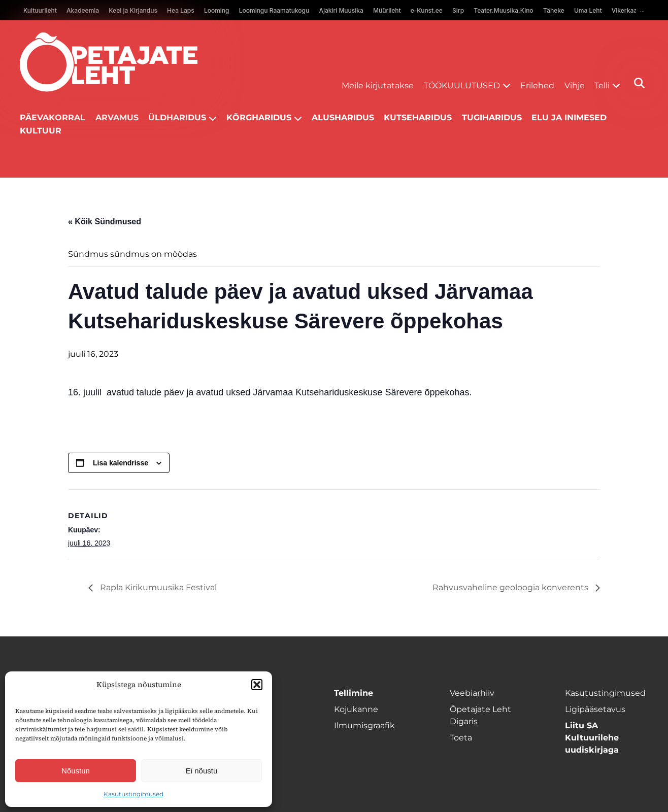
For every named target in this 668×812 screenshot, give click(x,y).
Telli (602, 86)
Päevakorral (53, 117)
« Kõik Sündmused (105, 222)
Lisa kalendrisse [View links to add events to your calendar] (121, 463)
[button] (257, 685)
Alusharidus (343, 117)
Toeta (461, 738)
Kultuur (41, 131)
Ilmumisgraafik (364, 725)
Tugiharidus (492, 117)
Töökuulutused (462, 86)
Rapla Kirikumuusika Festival (157, 587)
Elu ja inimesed (569, 117)
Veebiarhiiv (472, 693)
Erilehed (537, 86)
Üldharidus (177, 117)
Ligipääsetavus (595, 709)
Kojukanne (356, 709)
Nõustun (76, 771)
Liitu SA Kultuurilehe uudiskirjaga (592, 738)
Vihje (575, 86)
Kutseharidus (418, 117)
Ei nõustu (202, 771)
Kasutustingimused (133, 794)
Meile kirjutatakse (378, 86)
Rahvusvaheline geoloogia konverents (511, 587)
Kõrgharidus (259, 117)
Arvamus (117, 117)
